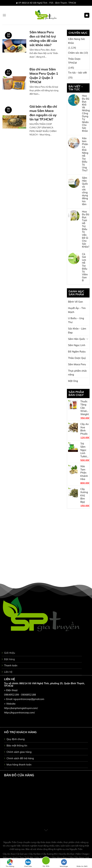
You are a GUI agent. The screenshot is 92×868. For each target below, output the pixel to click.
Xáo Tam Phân (43, 857)
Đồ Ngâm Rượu (77, 352)
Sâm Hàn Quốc (77, 339)
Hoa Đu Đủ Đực (67, 854)
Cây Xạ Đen (35, 854)
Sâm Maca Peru (77, 364)
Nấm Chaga (82, 854)
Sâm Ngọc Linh (77, 345)
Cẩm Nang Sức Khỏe (77, 41)
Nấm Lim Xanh (11, 857)
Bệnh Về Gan (76, 302)
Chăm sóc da (75, 53)
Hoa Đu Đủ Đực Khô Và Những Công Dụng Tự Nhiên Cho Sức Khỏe (86, 113)
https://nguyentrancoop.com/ (19, 713)
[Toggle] (87, 339)
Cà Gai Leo (22, 854)
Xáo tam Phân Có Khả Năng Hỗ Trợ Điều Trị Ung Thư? (85, 154)
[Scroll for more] (46, 830)
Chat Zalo (28, 863)
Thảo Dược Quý (77, 358)
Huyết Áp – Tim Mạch (77, 310)
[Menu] (4, 15)
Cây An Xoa (9, 854)
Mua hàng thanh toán (19, 765)
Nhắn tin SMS (82, 863)
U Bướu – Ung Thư (76, 320)
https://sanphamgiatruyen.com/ (21, 708)
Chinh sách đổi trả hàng (20, 758)
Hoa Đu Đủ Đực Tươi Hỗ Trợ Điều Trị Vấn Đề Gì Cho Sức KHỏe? (86, 229)
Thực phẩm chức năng (77, 373)
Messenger (64, 863)
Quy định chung (16, 739)
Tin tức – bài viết (77, 73)
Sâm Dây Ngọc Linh (79, 857)
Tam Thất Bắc (27, 857)
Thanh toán (11, 665)
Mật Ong (73, 381)
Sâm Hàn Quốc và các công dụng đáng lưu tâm (85, 191)
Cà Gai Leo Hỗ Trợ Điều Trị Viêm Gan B (85, 267)
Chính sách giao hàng (19, 752)
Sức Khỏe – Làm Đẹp (77, 331)
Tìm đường (10, 863)
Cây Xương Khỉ (50, 854)
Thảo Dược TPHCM (74, 61)
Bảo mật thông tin (17, 746)
